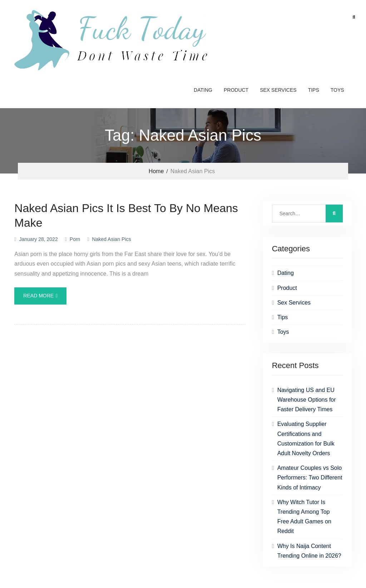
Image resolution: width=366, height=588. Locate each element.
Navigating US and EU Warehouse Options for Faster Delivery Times (307, 400)
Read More (38, 296)
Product (236, 90)
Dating (203, 90)
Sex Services (278, 90)
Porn (75, 239)
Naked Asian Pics (112, 239)
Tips (314, 90)
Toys (337, 90)
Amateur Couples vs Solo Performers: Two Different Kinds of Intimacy (310, 478)
